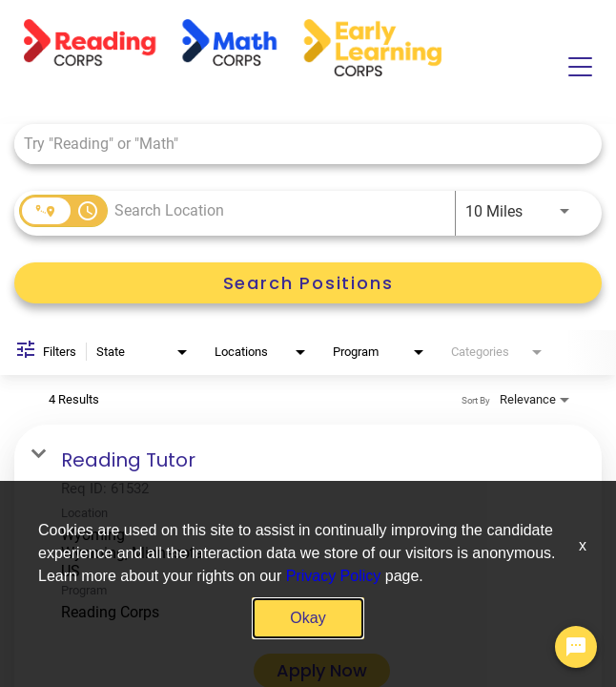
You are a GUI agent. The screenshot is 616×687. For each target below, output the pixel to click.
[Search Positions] (308, 283)
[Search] (308, 283)
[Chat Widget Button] (576, 647)
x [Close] (583, 545)
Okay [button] (308, 618)
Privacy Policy (334, 576)
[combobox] (298, 144)
